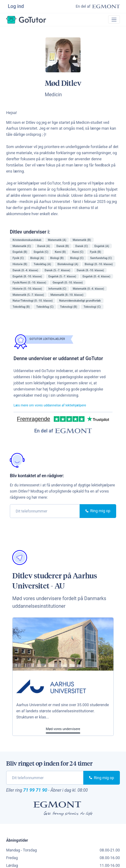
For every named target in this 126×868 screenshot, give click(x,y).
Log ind (17, 7)
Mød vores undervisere (63, 732)
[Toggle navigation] (113, 22)
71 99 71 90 (37, 794)
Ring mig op (98, 514)
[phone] (45, 514)
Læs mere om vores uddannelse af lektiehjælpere (55, 408)
